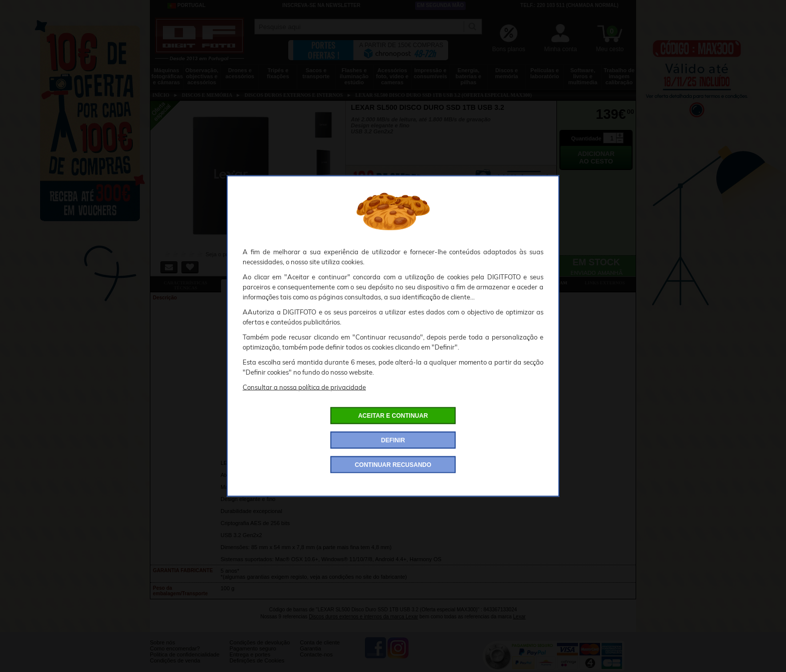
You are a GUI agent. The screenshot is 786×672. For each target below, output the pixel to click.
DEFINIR (393, 440)
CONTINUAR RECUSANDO (393, 465)
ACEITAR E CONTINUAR (393, 416)
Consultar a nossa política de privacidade (304, 387)
